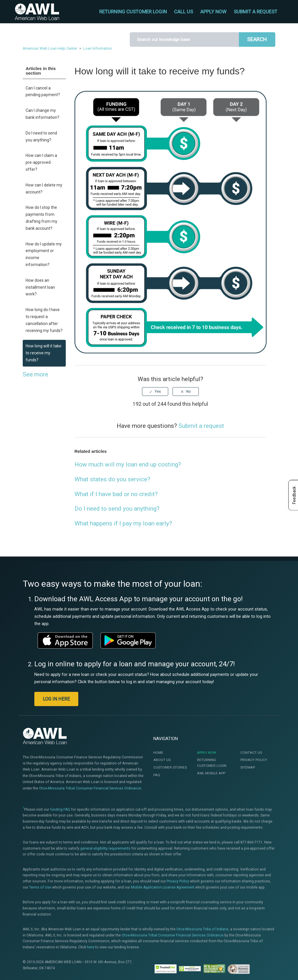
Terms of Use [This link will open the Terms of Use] (40, 887)
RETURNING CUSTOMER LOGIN (133, 12)
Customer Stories (170, 767)
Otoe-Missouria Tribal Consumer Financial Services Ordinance (90, 788)
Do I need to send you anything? (41, 137)
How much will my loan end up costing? (128, 464)
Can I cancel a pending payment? (43, 91)
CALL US (183, 12)
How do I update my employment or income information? (44, 254)
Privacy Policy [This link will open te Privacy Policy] (178, 881)
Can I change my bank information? (42, 114)
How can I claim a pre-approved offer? (41, 162)
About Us (162, 760)
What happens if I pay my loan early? (123, 523)
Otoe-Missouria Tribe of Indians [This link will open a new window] (202, 929)
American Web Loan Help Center (50, 48)
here (91, 947)
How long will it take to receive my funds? (44, 353)
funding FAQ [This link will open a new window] (60, 810)
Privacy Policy (254, 760)
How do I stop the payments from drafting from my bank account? (41, 218)
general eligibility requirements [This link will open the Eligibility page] (105, 848)
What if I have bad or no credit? (116, 494)
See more (36, 374)
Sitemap (248, 767)
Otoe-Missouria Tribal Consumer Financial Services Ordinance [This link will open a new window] (173, 935)
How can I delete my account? (44, 189)
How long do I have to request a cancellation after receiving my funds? (44, 320)
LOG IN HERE (56, 699)
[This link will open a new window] (65, 640)
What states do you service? (112, 479)
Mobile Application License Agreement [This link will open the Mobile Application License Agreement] (163, 887)
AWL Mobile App (211, 773)
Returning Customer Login (212, 763)
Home (158, 753)
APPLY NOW (213, 12)
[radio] (155, 392)
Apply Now (206, 753)
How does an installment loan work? (40, 287)
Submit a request (256, 12)
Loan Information (98, 48)
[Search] (184, 40)
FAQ (157, 775)
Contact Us (251, 753)
